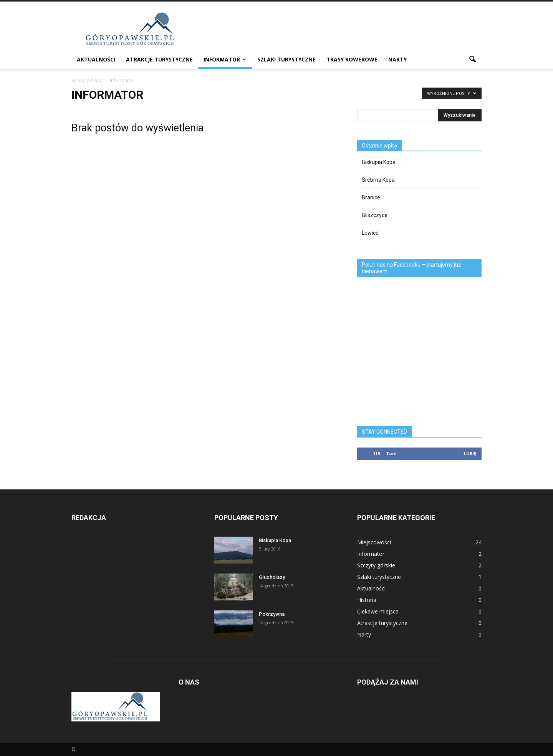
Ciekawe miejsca (378, 611)
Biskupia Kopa (379, 162)
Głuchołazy (272, 577)
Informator (225, 59)
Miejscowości (374, 542)
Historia (367, 600)
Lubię (470, 453)
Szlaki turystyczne (286, 59)
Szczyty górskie (376, 565)
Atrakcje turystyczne (159, 59)
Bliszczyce (375, 215)
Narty (397, 59)
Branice (371, 197)
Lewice (370, 233)
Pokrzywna (272, 614)
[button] (472, 60)
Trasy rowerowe (352, 59)
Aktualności (96, 59)
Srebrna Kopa (378, 180)
